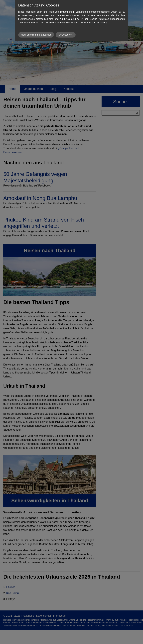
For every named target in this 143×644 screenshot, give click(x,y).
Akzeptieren (66, 35)
